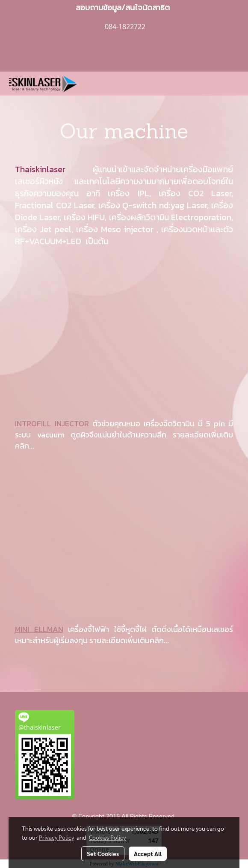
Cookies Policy (107, 837)
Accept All (148, 853)
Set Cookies (103, 853)
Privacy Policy (56, 837)
